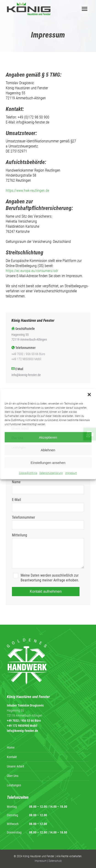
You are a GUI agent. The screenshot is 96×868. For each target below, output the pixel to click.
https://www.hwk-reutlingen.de (27, 191)
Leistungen (14, 785)
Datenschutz (55, 861)
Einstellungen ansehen (48, 462)
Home (11, 747)
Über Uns (13, 776)
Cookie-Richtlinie (28, 473)
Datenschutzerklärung (51, 473)
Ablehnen (48, 450)
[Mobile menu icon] (85, 9)
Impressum (71, 473)
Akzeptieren (48, 437)
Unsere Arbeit (15, 766)
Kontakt (12, 757)
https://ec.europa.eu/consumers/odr (32, 271)
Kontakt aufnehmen (46, 591)
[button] (89, 395)
